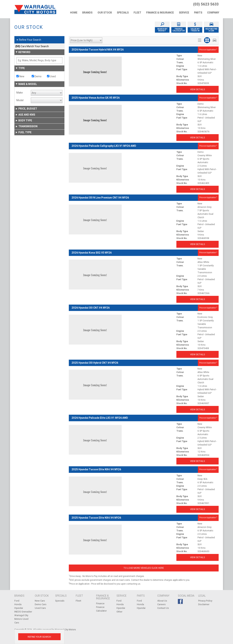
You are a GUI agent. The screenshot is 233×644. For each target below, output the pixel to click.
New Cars (40, 601)
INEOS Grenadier (23, 612)
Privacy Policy (205, 601)
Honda (18, 604)
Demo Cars (41, 604)
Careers (161, 604)
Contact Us (163, 608)
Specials (60, 601)
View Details (198, 89)
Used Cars (40, 608)
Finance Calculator (101, 609)
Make (20, 93)
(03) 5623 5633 (206, 4)
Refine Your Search (29, 40)
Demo (37, 76)
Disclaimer (204, 604)
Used (51, 76)
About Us (162, 601)
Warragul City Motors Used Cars (21, 619)
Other (119, 612)
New (20, 76)
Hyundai (19, 608)
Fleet (78, 601)
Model (20, 100)
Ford (17, 601)
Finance (100, 603)
